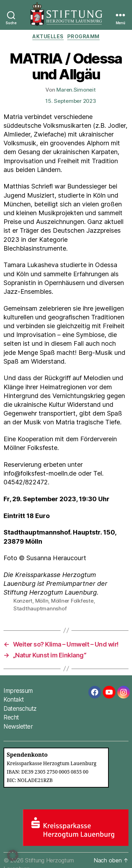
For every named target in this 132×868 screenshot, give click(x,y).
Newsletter (18, 727)
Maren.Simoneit (76, 90)
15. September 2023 (71, 101)
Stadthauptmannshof (40, 608)
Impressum (18, 691)
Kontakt (14, 700)
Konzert (23, 601)
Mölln (42, 601)
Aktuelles (48, 36)
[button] (13, 855)
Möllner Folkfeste (72, 601)
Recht (11, 717)
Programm (83, 36)
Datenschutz (20, 709)
